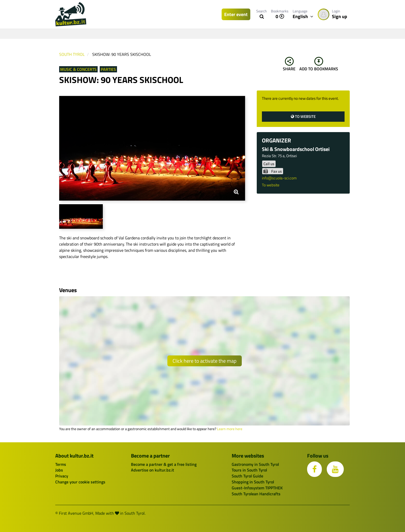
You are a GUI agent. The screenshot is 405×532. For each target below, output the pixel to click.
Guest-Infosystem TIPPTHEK (257, 488)
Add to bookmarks (319, 64)
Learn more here (230, 429)
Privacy (62, 476)
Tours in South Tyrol (249, 470)
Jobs (59, 470)
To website (303, 116)
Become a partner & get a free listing (164, 464)
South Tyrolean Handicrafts (256, 494)
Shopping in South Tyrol (253, 482)
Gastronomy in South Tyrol (255, 464)
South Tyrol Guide (247, 476)
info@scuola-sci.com (279, 178)
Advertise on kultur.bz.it (153, 470)
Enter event (236, 14)
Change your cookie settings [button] (80, 482)
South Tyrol (72, 54)
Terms (61, 464)
